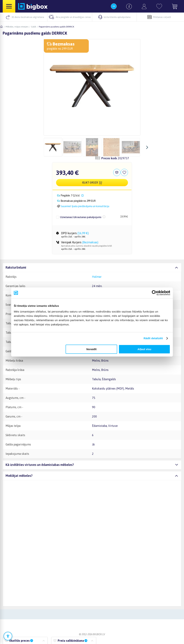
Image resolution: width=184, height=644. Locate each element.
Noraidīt (92, 349)
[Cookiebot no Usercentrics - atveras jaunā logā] (154, 293)
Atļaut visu (144, 349)
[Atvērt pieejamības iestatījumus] (8, 636)
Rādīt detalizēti (153, 338)
